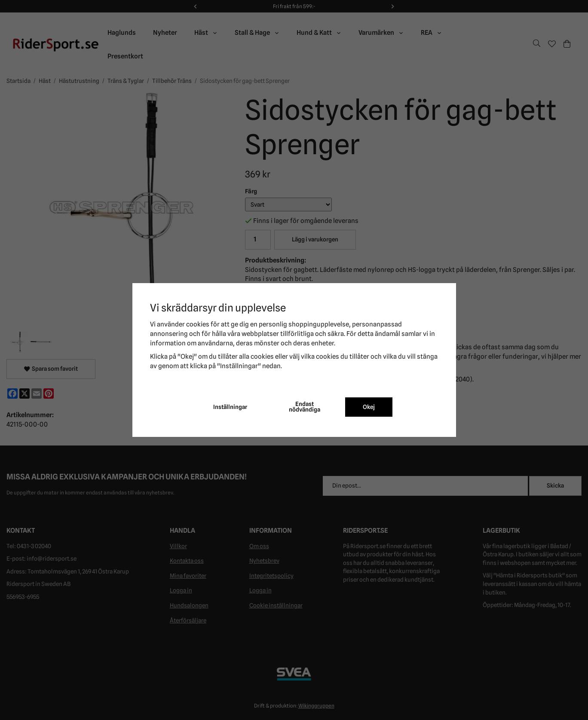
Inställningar (230, 407)
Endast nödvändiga (305, 407)
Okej (369, 407)
